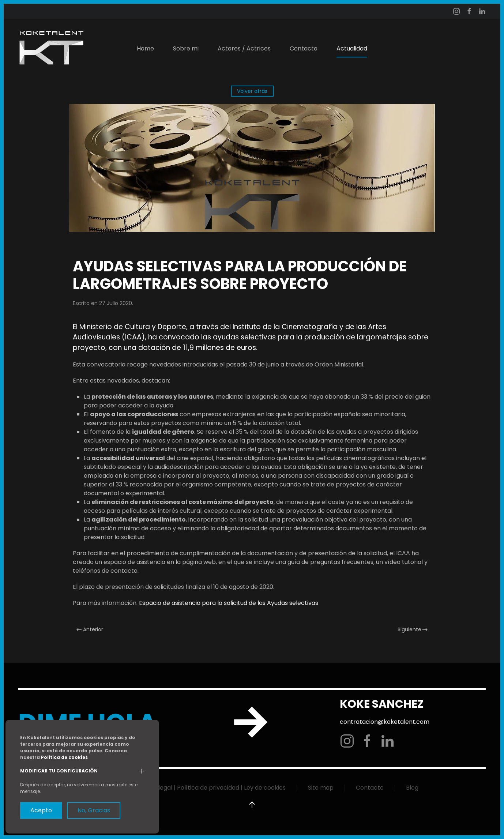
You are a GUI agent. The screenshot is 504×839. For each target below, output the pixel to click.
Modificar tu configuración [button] (59, 771)
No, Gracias (94, 810)
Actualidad (352, 48)
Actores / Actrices (244, 48)
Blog (412, 788)
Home (145, 48)
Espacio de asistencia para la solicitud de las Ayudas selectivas (229, 603)
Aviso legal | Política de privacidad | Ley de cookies (214, 788)
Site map (321, 788)
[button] (251, 805)
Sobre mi (186, 48)
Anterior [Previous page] (90, 629)
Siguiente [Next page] (413, 629)
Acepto (41, 810)
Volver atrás (252, 91)
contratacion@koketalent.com (384, 722)
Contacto (304, 48)
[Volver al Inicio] (51, 48)
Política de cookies (64, 757)
